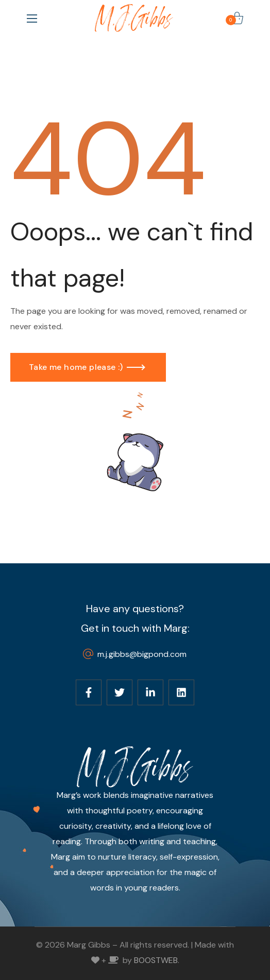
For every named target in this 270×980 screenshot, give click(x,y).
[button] (237, 18)
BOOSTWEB (156, 960)
